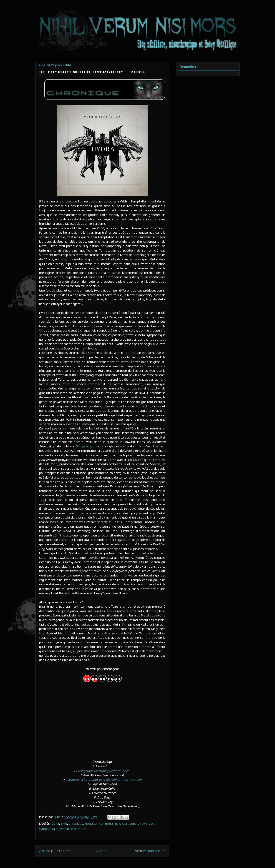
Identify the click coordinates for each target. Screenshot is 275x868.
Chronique (76, 823)
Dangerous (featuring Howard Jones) (104, 771)
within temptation (73, 829)
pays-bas (121, 823)
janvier (99, 823)
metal (109, 823)
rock (150, 823)
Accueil (102, 851)
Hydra (89, 823)
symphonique (49, 829)
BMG (64, 823)
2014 (56, 823)
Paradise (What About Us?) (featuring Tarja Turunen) (104, 780)
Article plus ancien (150, 851)
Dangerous (83, 446)
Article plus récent (55, 851)
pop (132, 823)
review (141, 823)
